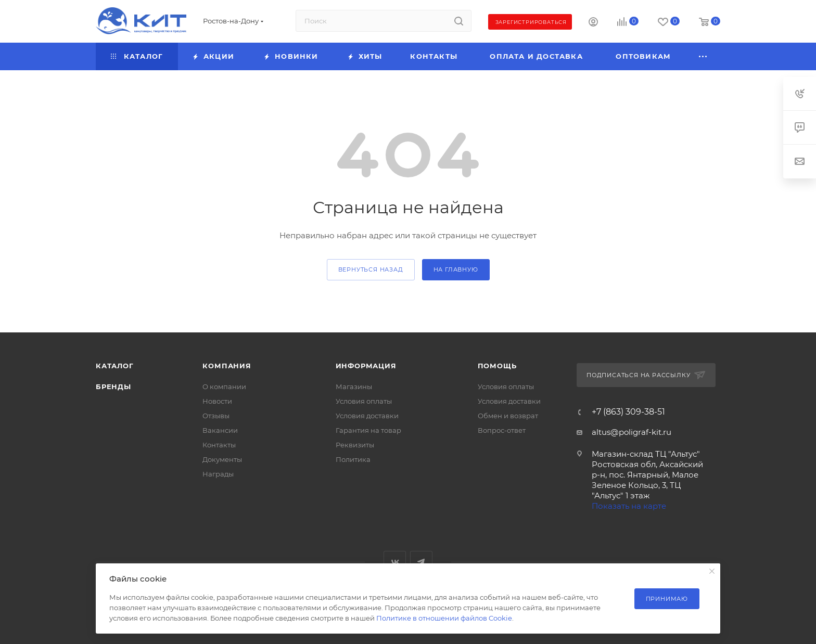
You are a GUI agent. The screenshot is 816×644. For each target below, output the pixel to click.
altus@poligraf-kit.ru (632, 432)
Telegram (421, 562)
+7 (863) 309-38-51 (628, 412)
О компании (224, 387)
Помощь (497, 366)
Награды (218, 474)
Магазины (354, 387)
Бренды (113, 387)
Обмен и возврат (508, 416)
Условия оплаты (364, 401)
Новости (217, 401)
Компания (227, 366)
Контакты (219, 445)
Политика (353, 459)
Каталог (115, 366)
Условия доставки (367, 416)
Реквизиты (355, 445)
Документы (222, 459)
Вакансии (220, 430)
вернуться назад (371, 269)
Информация (366, 366)
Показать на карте (629, 506)
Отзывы (216, 416)
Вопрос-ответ (502, 430)
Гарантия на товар (368, 430)
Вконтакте (395, 562)
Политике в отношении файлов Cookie (444, 618)
